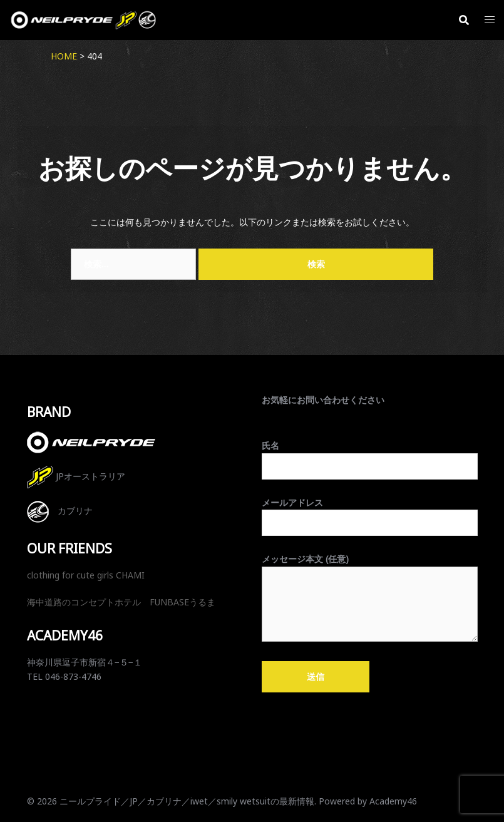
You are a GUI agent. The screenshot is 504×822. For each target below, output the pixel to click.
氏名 (370, 456)
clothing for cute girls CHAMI (86, 575)
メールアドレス (370, 513)
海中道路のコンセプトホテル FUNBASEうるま (121, 602)
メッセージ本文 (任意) (370, 599)
